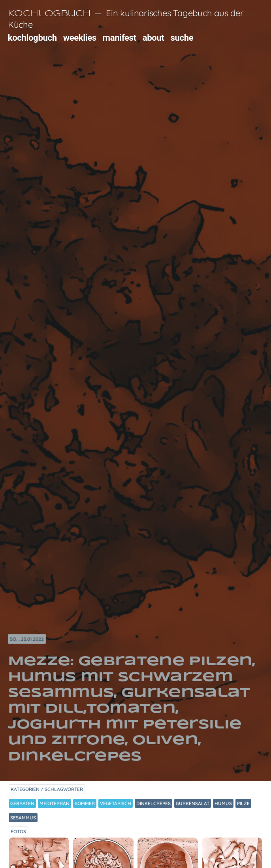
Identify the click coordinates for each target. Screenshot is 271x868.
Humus (223, 803)
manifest (120, 38)
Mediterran (55, 803)
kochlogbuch (32, 38)
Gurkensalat (193, 803)
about (153, 38)
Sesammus (23, 818)
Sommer (85, 803)
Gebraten (22, 803)
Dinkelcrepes (153, 803)
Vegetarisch (116, 803)
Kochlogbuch (49, 14)
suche (182, 38)
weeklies (80, 38)
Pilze (243, 803)
